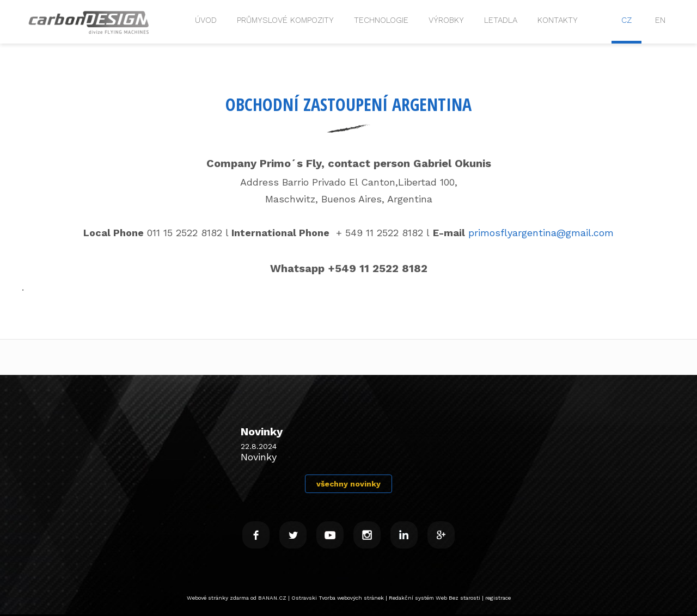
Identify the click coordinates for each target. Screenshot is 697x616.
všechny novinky (348, 484)
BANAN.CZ (272, 598)
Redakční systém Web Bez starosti (435, 598)
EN (660, 20)
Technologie (381, 20)
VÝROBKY (446, 20)
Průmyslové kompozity (285, 20)
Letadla (501, 20)
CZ (626, 20)
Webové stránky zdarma (218, 598)
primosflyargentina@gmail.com (541, 233)
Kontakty (558, 20)
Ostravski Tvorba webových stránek (338, 598)
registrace (498, 598)
